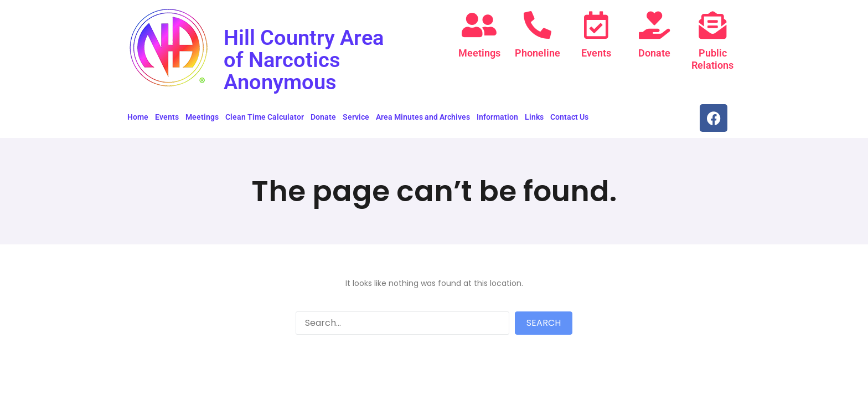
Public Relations (712, 59)
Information (497, 117)
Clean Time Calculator (265, 117)
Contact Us (569, 117)
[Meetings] (479, 25)
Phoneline (538, 53)
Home (138, 117)
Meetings (479, 53)
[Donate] (654, 25)
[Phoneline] (538, 25)
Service (356, 117)
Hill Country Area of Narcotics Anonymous (307, 60)
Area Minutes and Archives (423, 117)
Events (596, 53)
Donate (654, 53)
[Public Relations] (712, 25)
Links (534, 117)
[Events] (596, 25)
